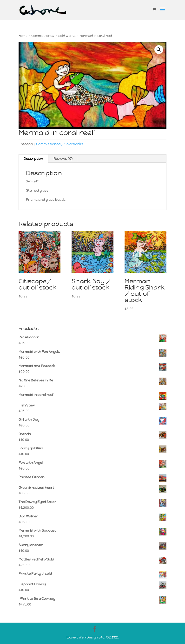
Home (23, 36)
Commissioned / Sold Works (53, 36)
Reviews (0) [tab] (63, 159)
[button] (159, 50)
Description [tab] (33, 159)
